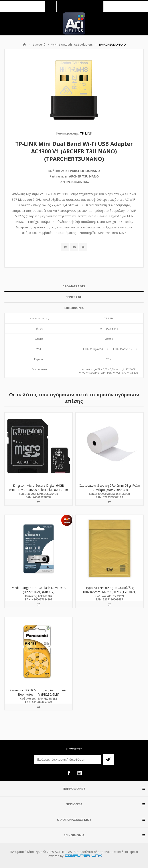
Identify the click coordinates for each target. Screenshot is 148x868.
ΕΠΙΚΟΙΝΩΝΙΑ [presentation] (74, 308)
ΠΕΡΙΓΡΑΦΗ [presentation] (74, 297)
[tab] (74, 286)
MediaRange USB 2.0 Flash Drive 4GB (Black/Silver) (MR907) (39, 590)
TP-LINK (86, 133)
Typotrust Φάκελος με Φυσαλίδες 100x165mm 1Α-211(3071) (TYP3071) (110, 590)
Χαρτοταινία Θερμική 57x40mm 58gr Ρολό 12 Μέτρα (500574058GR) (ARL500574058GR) (110, 490)
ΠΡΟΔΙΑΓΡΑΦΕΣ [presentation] (74, 286)
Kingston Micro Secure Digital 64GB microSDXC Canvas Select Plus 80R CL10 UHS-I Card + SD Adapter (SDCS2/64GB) (39, 490)
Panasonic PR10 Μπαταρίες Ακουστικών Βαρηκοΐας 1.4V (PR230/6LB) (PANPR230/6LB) (38, 694)
